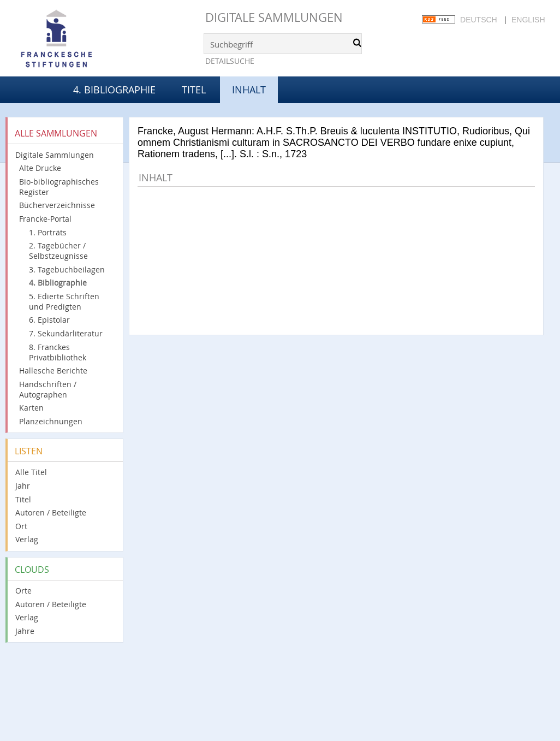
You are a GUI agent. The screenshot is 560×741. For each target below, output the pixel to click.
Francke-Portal (45, 219)
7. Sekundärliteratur (66, 333)
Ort (21, 526)
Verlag (27, 539)
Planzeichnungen (51, 421)
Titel (194, 90)
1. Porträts (48, 232)
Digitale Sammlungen (274, 17)
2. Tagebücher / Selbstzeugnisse (58, 251)
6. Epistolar (49, 320)
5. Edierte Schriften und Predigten (64, 301)
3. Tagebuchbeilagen (67, 269)
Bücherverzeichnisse (57, 205)
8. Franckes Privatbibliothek (58, 352)
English (528, 20)
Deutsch (479, 20)
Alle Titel (31, 472)
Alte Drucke (40, 168)
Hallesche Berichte (53, 370)
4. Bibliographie (114, 90)
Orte (23, 591)
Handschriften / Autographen (48, 389)
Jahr (23, 486)
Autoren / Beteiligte (51, 512)
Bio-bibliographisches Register (59, 187)
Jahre (25, 631)
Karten (31, 408)
